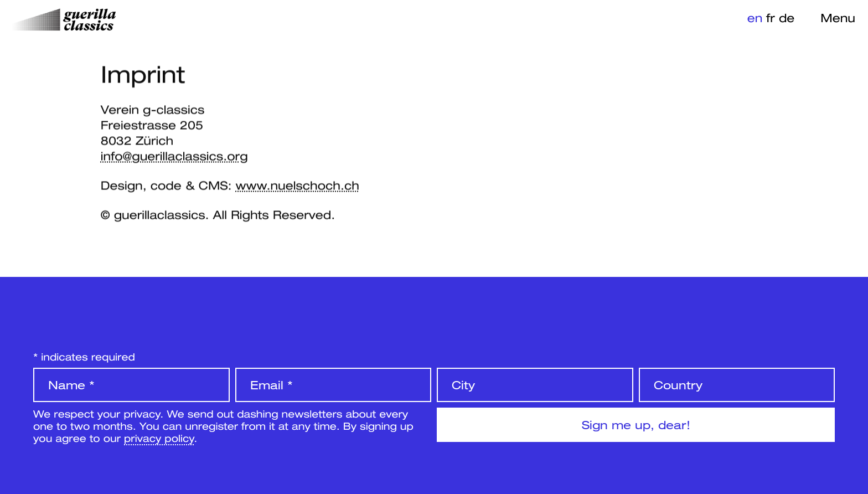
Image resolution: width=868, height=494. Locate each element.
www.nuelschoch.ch (297, 186)
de (787, 18)
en (755, 18)
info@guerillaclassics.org (174, 156)
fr (771, 18)
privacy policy (159, 438)
